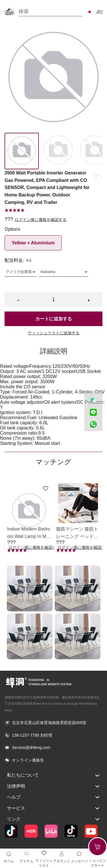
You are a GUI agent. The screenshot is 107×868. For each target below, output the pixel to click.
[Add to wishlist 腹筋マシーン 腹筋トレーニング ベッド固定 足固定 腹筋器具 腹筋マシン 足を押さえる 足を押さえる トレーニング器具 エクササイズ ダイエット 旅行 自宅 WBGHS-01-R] (94, 489)
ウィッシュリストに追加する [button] (54, 333)
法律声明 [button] (53, 786)
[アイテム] (27, 854)
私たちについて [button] (53, 775)
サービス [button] (53, 808)
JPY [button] (100, 12)
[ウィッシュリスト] (44, 853)
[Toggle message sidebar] (79, 854)
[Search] (51, 12)
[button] (90, 12)
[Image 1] (58, 151)
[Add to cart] (98, 847)
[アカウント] (62, 854)
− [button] (18, 300)
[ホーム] (9, 854)
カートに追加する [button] (54, 319)
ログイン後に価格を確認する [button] (41, 220)
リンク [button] (53, 819)
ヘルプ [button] (53, 797)
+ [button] (89, 300)
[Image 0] (22, 151)
